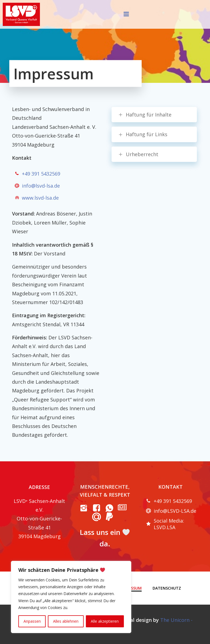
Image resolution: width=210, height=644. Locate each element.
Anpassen (32, 621)
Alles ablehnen (66, 621)
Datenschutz (167, 588)
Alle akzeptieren (105, 621)
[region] (71, 597)
